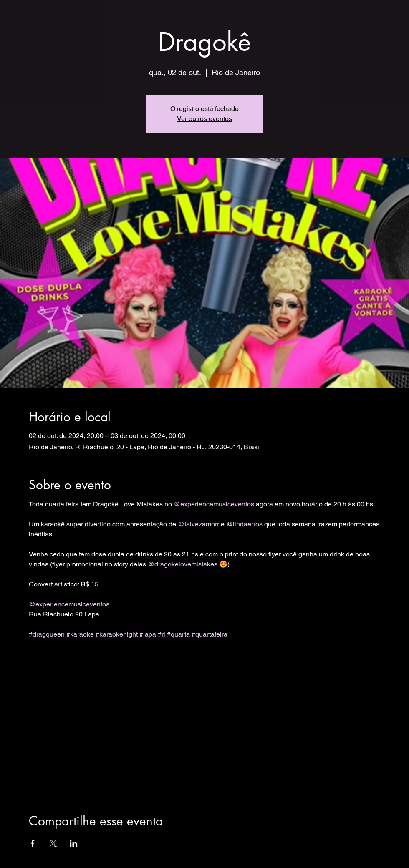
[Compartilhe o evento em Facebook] (33, 843)
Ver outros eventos (204, 119)
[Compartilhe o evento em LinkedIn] (74, 843)
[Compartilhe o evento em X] (53, 843)
